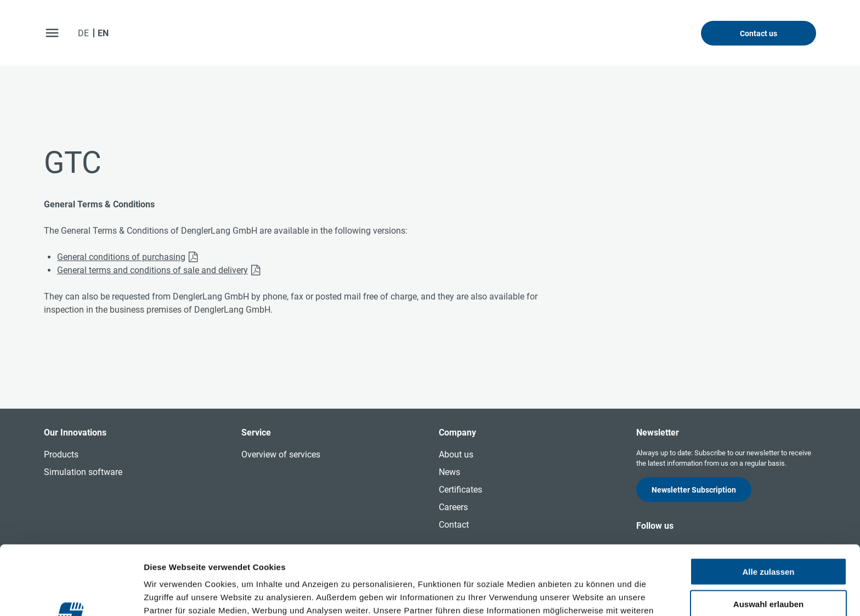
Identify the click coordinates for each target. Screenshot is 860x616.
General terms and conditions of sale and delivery (152, 270)
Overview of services (281, 454)
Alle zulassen (768, 507)
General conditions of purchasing (121, 257)
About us (456, 454)
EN (103, 33)
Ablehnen (768, 571)
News (449, 472)
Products (61, 454)
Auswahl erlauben (768, 539)
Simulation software (83, 472)
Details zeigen (583, 594)
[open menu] (52, 33)
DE (83, 33)
